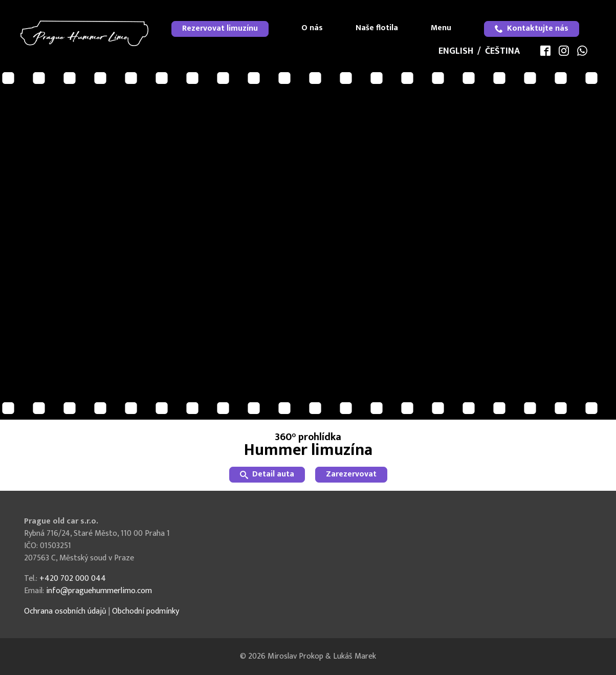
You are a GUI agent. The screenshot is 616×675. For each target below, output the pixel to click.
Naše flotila (377, 28)
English (456, 51)
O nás (312, 28)
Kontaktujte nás (532, 28)
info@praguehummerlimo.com (99, 591)
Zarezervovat (351, 474)
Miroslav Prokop (295, 656)
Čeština (502, 51)
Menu (441, 28)
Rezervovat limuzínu (220, 28)
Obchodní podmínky (146, 611)
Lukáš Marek (355, 656)
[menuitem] (220, 29)
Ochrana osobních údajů (65, 611)
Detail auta (267, 474)
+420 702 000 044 (73, 579)
